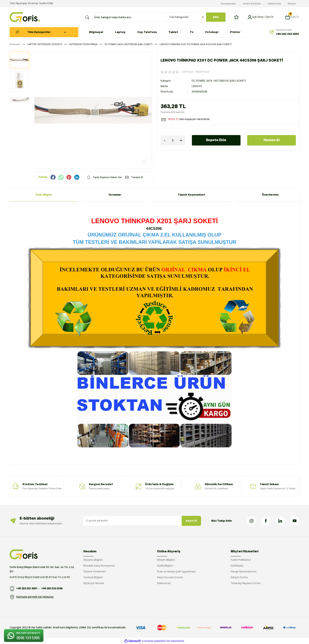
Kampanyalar (228, 4)
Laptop (120, 32)
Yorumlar (115, 195)
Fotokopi (212, 32)
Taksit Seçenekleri (191, 195)
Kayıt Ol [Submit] (191, 521)
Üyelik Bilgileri (165, 566)
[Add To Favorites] (145, 162)
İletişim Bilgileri (166, 560)
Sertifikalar (237, 566)
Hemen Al (272, 140)
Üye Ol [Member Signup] (269, 17)
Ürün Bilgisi (44, 195)
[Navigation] (46, 32)
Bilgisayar (96, 32)
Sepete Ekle (216, 140)
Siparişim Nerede (94, 583)
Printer (235, 32)
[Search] (129, 17)
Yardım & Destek (252, 4)
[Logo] (25, 17)
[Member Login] (250, 17)
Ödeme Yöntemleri (94, 572)
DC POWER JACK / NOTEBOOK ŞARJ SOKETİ (219, 81)
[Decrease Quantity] (165, 140)
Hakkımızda (274, 4)
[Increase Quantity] (181, 140)
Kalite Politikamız (241, 560)
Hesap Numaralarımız (244, 572)
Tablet (173, 32)
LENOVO (197, 86)
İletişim (292, 4)
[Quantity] (173, 140)
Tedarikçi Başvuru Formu (246, 583)
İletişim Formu (239, 578)
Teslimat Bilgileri (93, 578)
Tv (192, 32)
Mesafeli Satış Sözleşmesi (99, 566)
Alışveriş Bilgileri (93, 560)
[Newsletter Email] (142, 521)
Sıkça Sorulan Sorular (170, 578)
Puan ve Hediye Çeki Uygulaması (176, 572)
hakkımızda (164, 583)
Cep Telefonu (147, 32)
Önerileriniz (270, 195)
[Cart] (292, 17)
